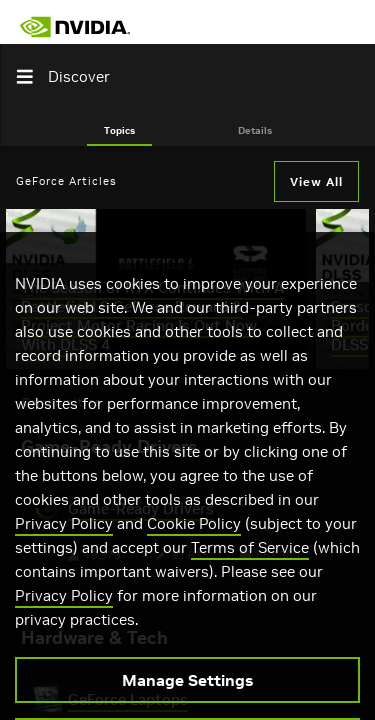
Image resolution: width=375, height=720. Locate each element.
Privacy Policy (64, 546)
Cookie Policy (194, 546)
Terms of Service (250, 570)
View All (316, 181)
